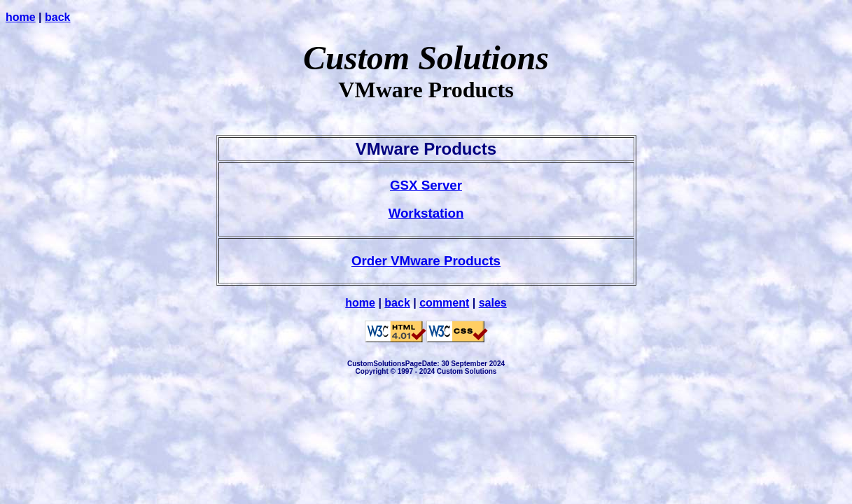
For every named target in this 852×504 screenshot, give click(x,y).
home (21, 17)
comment (444, 303)
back (57, 17)
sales (493, 303)
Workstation (426, 213)
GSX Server (426, 185)
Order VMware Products (426, 261)
